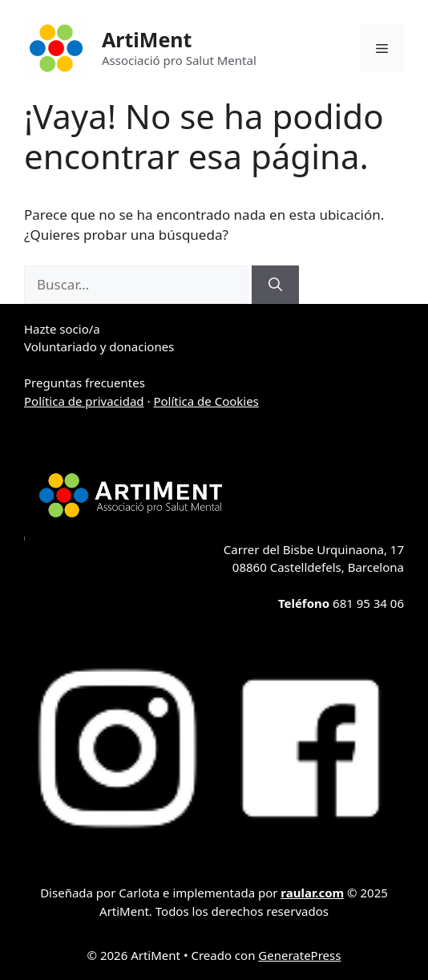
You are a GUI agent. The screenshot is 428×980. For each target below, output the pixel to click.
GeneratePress (299, 955)
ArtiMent (147, 39)
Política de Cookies (206, 401)
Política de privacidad (84, 401)
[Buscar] (275, 285)
